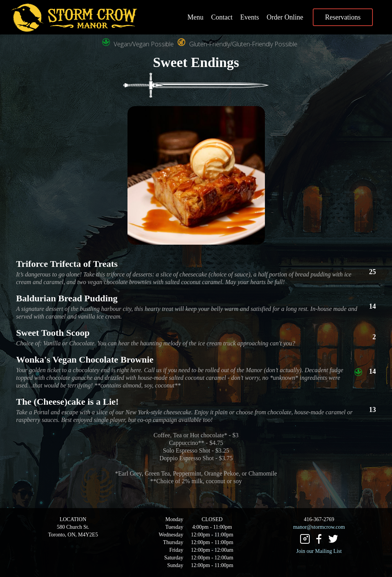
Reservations (343, 17)
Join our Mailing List (319, 551)
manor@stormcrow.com (319, 527)
